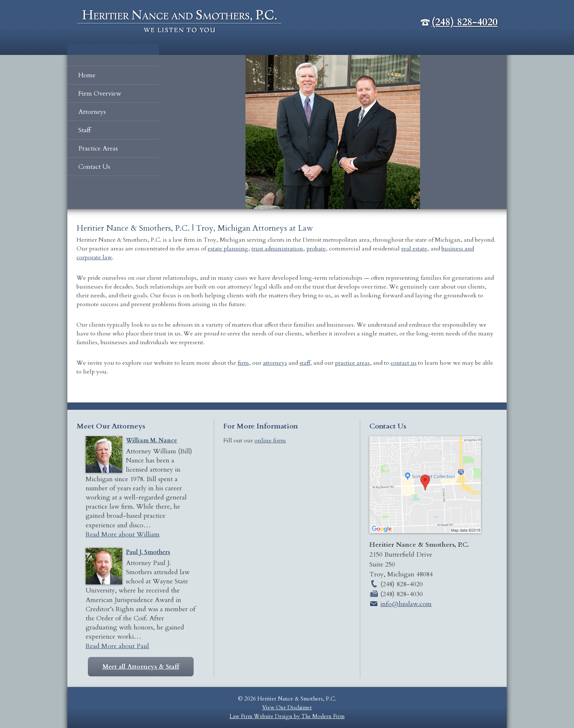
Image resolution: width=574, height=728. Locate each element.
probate (316, 249)
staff (305, 363)
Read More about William (123, 534)
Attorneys (92, 112)
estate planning (228, 249)
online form (270, 441)
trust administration (277, 249)
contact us (404, 363)
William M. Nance (152, 441)
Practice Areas (98, 148)
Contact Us (94, 167)
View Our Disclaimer (287, 707)
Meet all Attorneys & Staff (141, 667)
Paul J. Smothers (148, 552)
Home (87, 75)
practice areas (352, 363)
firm (243, 363)
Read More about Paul (117, 646)
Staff (85, 130)
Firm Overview (100, 94)
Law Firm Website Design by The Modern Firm (287, 716)
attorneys (275, 363)
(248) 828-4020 (465, 22)
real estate (414, 249)
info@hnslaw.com (406, 604)
